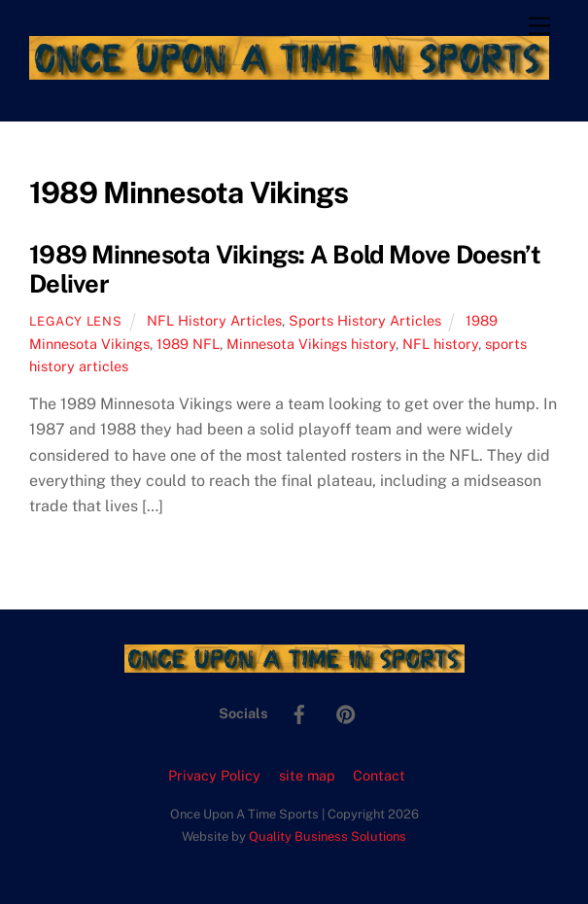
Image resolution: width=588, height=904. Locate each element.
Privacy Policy (214, 775)
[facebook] (299, 712)
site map (307, 775)
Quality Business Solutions (328, 836)
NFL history (440, 344)
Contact (379, 775)
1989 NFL (188, 344)
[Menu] (539, 27)
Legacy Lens (75, 321)
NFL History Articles (214, 320)
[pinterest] (346, 712)
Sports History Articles (365, 320)
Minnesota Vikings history (311, 344)
